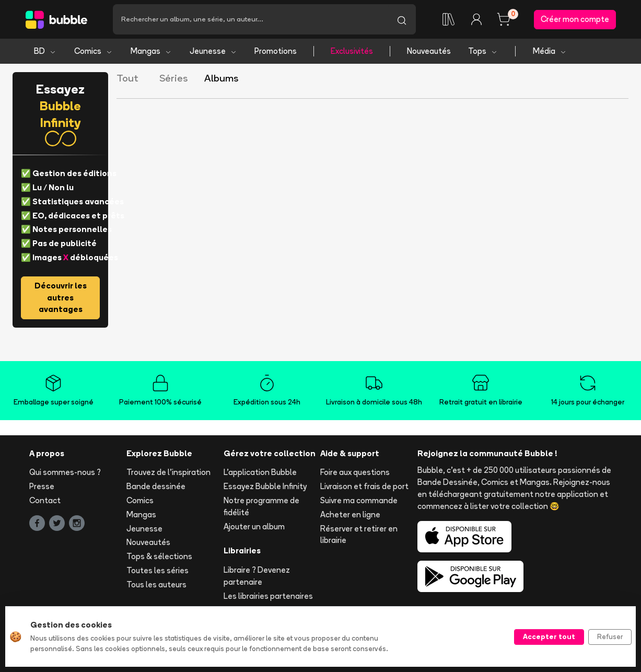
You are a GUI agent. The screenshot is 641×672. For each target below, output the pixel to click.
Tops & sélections (159, 556)
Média (550, 51)
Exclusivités (352, 51)
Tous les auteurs (156, 584)
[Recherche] (250, 19)
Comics (94, 51)
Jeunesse (213, 51)
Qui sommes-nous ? (65, 472)
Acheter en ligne (350, 514)
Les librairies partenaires (268, 596)
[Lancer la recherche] (402, 19)
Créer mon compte (575, 19)
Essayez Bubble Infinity (265, 486)
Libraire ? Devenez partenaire (257, 576)
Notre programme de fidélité (261, 506)
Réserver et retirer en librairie (359, 535)
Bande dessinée (156, 486)
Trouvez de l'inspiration (168, 472)
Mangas (151, 51)
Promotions (276, 51)
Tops (483, 51)
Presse (42, 486)
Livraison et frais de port (364, 486)
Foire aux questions (355, 472)
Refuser (610, 636)
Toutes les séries (158, 570)
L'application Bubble (260, 472)
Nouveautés (429, 51)
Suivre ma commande (359, 500)
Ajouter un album (254, 526)
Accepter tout (549, 636)
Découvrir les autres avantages (61, 298)
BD (45, 51)
